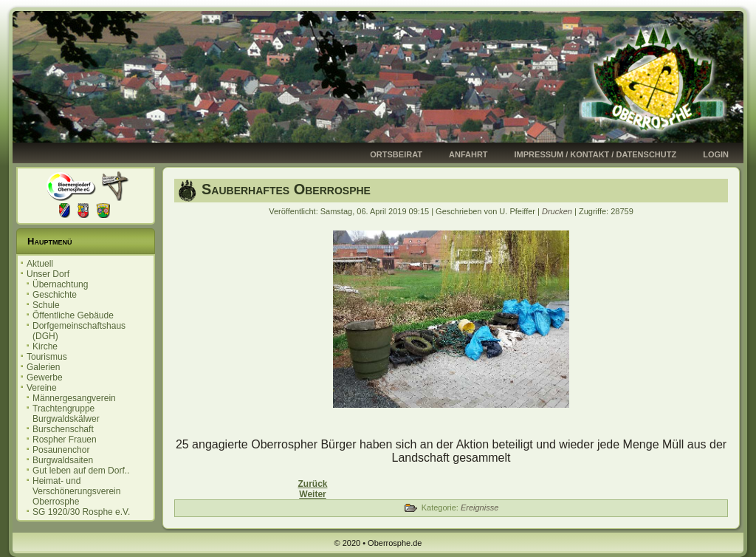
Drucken (558, 211)
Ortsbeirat (396, 154)
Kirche (45, 346)
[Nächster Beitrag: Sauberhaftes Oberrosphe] (312, 494)
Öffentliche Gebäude (73, 315)
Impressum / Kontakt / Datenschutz (596, 154)
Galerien (43, 367)
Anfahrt (468, 154)
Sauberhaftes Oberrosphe (286, 189)
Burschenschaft (63, 429)
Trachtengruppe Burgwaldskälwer (66, 414)
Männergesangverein (74, 398)
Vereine (42, 388)
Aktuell (40, 264)
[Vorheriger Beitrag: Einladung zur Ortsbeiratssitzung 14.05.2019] (312, 484)
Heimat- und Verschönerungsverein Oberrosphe (76, 491)
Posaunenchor (61, 450)
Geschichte (55, 295)
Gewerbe (45, 377)
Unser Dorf (48, 274)
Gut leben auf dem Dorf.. (81, 471)
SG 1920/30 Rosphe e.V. (81, 512)
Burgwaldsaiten (63, 460)
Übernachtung (60, 284)
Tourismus (47, 357)
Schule (46, 305)
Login (716, 154)
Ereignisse (480, 508)
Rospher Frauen (65, 440)
